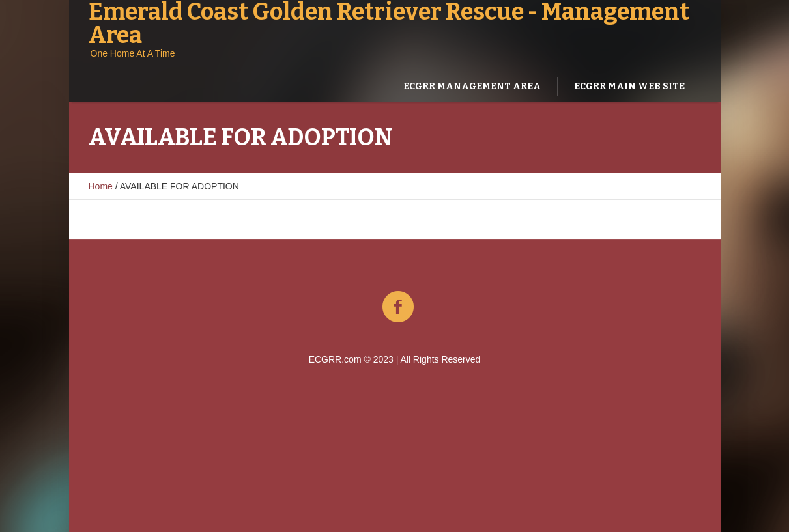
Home (101, 186)
